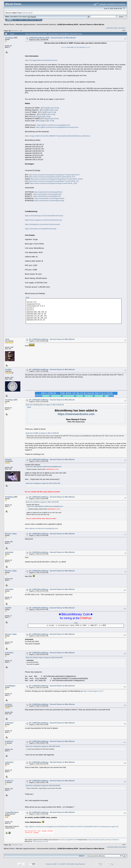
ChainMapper (10, 686)
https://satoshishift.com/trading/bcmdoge (49, 201)
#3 (125, 370)
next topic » (122, 28)
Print (124, 30)
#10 (125, 590)
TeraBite (8, 369)
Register (33, 20)
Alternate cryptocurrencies (25, 24)
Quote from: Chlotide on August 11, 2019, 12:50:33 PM (42, 502)
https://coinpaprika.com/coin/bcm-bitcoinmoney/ (42, 224)
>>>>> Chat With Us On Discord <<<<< (76, 47)
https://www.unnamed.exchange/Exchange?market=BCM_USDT (54, 183)
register (30, 13)
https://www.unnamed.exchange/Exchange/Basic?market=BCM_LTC (54, 181)
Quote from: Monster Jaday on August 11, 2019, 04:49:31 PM (44, 658)
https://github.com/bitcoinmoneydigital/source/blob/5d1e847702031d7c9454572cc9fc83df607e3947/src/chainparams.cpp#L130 (72, 827)
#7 (125, 535)
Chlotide (8, 459)
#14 (125, 687)
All (21, 31)
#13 (125, 654)
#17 (125, 742)
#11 (125, 609)
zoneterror (9, 741)
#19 (125, 782)
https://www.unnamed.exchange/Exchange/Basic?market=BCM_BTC (54, 175)
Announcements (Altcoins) (46, 24)
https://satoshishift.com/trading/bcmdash (50, 198)
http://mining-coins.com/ (41, 841)
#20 (125, 813)
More (39, 20)
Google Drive (53, 108)
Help (15, 20)
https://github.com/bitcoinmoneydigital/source (54, 125)
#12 (125, 635)
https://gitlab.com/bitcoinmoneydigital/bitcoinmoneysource (57, 127)
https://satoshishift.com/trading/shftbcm (48, 192)
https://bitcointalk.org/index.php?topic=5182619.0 (104, 840)
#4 (125, 401)
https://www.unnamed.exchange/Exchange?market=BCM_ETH (52, 177)
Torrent (33, 17)
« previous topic (111, 28)
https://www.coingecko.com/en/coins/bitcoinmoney (43, 220)
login (24, 13)
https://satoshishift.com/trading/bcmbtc (48, 194)
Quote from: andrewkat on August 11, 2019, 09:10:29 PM (43, 786)
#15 (125, 705)
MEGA (44, 108)
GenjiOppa (9, 38)
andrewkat (9, 552)
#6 (125, 498)
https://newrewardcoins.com (76, 414)
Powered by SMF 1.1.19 (53, 864)
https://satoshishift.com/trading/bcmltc (47, 196)
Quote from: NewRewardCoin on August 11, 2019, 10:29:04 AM (45, 405)
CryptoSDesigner (12, 812)
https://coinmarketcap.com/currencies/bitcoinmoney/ (44, 216)
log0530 (8, 608)
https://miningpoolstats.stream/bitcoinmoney (41, 60)
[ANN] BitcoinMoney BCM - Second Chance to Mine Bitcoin (81, 24)
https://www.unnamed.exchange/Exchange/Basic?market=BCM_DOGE (57, 179)
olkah (7, 339)
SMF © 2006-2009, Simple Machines (74, 864)
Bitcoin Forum (9, 24)
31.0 (29, 17)
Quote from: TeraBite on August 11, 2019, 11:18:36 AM (42, 433)
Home (10, 20)
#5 (125, 460)
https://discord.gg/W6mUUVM (68, 840)
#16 (125, 724)
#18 (125, 763)
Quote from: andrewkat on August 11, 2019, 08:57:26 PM (43, 746)
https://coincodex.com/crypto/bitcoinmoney (41, 229)
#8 (125, 553)
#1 (125, 39)
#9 (125, 572)
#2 (125, 340)
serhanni (8, 704)
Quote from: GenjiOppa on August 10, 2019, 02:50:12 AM (43, 483)
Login (27, 20)
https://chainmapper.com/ (92, 691)
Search (21, 20)
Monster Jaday (11, 534)
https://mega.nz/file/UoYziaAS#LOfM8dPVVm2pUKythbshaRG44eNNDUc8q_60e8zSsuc (58, 136)
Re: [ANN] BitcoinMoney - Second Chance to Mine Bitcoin (52, 339)
